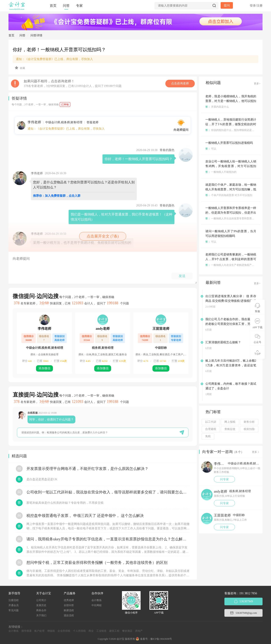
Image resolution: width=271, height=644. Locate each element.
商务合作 (41, 610)
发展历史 (41, 605)
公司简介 (41, 600)
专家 (79, 6)
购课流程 (69, 610)
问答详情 (36, 35)
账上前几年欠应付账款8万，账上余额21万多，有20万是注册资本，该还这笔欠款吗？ (231, 365)
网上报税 (230, 422)
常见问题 (14, 610)
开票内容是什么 (217, 107)
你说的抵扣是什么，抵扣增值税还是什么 (231, 130)
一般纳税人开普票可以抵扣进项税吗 (229, 143)
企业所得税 (64, 631)
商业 (91, 631)
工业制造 (101, 631)
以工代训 (211, 422)
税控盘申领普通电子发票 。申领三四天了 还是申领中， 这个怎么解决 (85, 516)
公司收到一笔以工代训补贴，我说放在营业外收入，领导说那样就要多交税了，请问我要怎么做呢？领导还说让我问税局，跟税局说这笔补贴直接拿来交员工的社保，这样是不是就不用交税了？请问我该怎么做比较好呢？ (108, 492)
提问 (227, 5)
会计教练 (97, 600)
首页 (53, 6)
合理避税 (211, 429)
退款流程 (69, 615)
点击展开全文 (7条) (103, 236)
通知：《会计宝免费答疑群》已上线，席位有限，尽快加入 (54, 59)
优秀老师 (69, 600)
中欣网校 (97, 605)
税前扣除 (249, 429)
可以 (211, 149)
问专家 (224, 479)
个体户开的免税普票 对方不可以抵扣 (229, 195)
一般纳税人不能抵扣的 (221, 172)
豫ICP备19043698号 (161, 639)
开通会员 (14, 605)
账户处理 (39, 631)
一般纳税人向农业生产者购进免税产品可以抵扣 (235, 265)
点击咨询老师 (180, 83)
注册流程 (14, 600)
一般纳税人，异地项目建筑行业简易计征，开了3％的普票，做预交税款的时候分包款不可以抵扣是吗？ (231, 124)
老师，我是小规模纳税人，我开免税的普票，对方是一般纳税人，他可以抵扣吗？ (231, 101)
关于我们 (41, 615)
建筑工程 (114, 631)
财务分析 (249, 422)
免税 (208, 436)
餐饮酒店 (127, 631)
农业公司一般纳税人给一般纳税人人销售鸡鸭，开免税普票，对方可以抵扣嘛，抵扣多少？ (231, 166)
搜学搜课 (26, 631)
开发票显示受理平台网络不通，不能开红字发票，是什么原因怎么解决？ (87, 469)
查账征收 (230, 429)
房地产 (139, 631)
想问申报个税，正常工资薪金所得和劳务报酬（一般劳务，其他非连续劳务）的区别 (97, 563)
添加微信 (44, 368)
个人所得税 (79, 631)
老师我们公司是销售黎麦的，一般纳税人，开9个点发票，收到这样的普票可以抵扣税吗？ (231, 259)
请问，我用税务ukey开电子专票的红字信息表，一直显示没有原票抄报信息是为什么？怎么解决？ (108, 539)
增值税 (51, 631)
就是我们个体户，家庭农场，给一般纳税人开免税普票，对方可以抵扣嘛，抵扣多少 (231, 189)
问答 (66, 6)
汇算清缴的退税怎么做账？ (223, 342)
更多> (257, 84)
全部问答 (69, 605)
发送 (182, 276)
